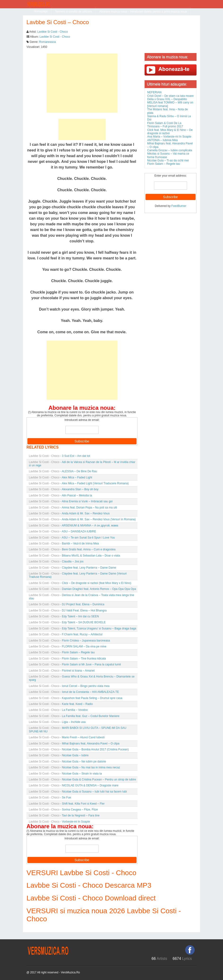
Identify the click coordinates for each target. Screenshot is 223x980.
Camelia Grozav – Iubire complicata (170, 150)
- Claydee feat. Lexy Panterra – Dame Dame (73, 568)
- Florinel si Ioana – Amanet (62, 671)
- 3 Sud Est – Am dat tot (59, 456)
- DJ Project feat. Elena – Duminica (66, 604)
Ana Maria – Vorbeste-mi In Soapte (169, 137)
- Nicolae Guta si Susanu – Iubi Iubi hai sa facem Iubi (78, 792)
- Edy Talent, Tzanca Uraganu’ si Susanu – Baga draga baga (83, 628)
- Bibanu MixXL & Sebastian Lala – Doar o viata (74, 556)
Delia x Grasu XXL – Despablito (167, 99)
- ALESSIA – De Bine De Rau (63, 471)
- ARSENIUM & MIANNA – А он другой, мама (73, 526)
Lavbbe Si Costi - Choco (53, 32)
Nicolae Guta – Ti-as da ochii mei (168, 160)
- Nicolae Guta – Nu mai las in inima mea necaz (74, 767)
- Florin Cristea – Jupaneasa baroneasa (69, 641)
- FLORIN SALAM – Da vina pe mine (68, 646)
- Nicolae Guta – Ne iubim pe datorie (67, 762)
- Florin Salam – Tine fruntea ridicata (67, 659)
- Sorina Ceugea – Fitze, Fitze (63, 810)
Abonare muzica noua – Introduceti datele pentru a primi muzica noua (143, 12)
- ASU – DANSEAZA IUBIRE (62, 531)
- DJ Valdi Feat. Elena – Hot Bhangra (68, 610)
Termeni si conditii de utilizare (74, 12)
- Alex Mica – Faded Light (60, 477)
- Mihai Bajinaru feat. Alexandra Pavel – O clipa (74, 744)
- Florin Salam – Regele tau (62, 652)
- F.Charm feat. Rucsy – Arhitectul (66, 634)
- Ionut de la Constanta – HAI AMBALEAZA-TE (74, 692)
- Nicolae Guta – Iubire (59, 755)
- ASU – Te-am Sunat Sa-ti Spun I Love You (72, 538)
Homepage (41, 11)
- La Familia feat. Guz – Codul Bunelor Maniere (74, 716)
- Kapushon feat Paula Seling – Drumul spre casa (76, 698)
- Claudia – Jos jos (56, 561)
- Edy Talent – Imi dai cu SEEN (64, 616)
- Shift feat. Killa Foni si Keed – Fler (67, 804)
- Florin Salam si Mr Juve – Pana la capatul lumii (75, 664)
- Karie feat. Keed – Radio (61, 704)
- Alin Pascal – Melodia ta (60, 495)
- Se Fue (50, 797)
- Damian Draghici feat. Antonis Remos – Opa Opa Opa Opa (82, 589)
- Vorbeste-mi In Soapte (59, 822)
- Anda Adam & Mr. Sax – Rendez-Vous (69, 513)
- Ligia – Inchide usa (57, 722)
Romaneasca (47, 42)
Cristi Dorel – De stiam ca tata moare (170, 96)
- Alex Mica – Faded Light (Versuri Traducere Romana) (79, 483)
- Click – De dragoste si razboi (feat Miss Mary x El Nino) (80, 583)
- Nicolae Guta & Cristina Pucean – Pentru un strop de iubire (82, 780)
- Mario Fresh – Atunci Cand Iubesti (67, 737)
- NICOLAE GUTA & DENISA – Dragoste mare (74, 785)
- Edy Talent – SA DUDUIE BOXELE (67, 622)
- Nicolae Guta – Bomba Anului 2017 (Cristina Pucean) (79, 749)
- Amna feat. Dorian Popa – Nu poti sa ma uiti (73, 508)
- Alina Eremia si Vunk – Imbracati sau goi (71, 501)
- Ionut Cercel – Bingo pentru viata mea (69, 686)
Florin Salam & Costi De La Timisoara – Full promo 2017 (165, 125)
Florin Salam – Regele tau (164, 164)
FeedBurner (179, 206)
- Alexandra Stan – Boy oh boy (64, 489)
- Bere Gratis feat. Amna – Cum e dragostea (72, 549)
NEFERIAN (154, 92)
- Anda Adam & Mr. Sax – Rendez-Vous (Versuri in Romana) (82, 519)
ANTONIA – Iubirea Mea (162, 140)
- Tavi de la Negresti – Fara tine (64, 815)
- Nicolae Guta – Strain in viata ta (65, 774)
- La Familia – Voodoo (58, 710)
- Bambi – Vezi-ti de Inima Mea (64, 543)
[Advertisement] (82, 83)
